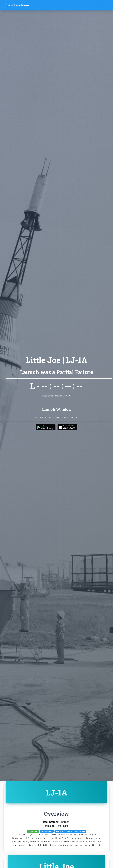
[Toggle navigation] (104, 5)
